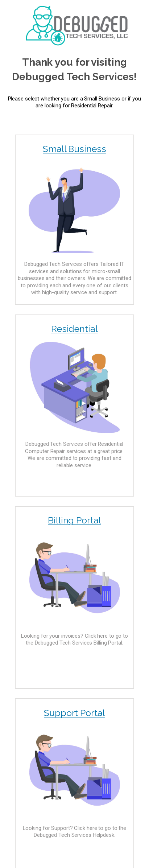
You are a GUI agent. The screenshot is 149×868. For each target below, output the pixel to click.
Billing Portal (74, 520)
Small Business (74, 149)
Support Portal (74, 713)
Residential (74, 329)
